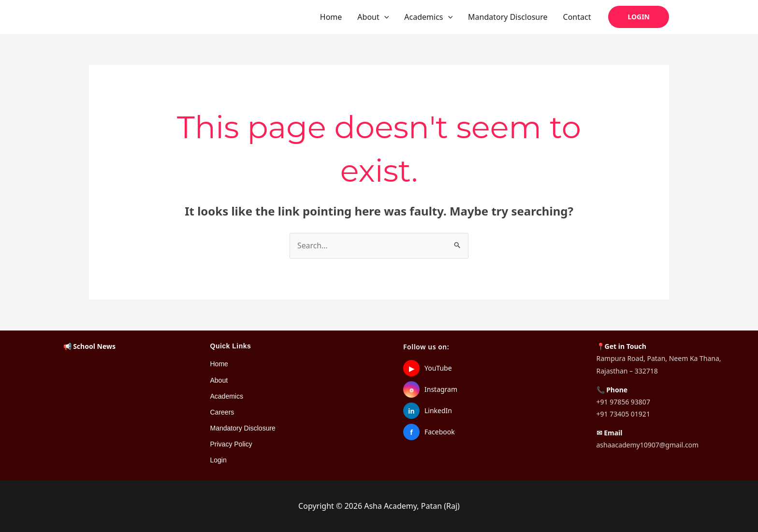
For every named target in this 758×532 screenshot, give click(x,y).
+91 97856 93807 (623, 402)
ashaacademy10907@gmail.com (648, 445)
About (373, 17)
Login (219, 460)
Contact (577, 17)
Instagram (441, 390)
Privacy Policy (231, 445)
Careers (222, 412)
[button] (384, 17)
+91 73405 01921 (623, 414)
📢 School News (89, 347)
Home (331, 17)
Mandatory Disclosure (508, 17)
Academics (428, 17)
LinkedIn (438, 411)
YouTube (438, 368)
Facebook (440, 432)
